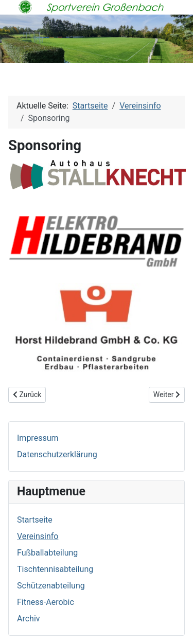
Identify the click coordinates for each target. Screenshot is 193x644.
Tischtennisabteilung (55, 569)
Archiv (29, 619)
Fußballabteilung (47, 553)
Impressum (38, 438)
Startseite (35, 520)
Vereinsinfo (38, 536)
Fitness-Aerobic (46, 602)
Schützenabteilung (51, 586)
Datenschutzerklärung (57, 454)
